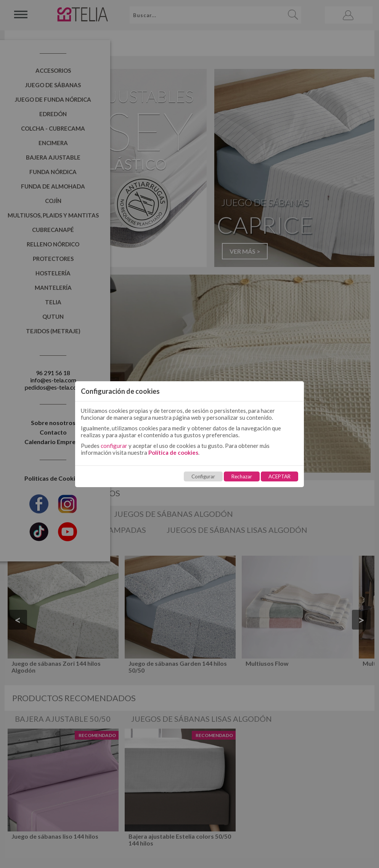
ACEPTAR (279, 476)
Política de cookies (173, 452)
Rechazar (242, 476)
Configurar (203, 476)
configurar (114, 446)
